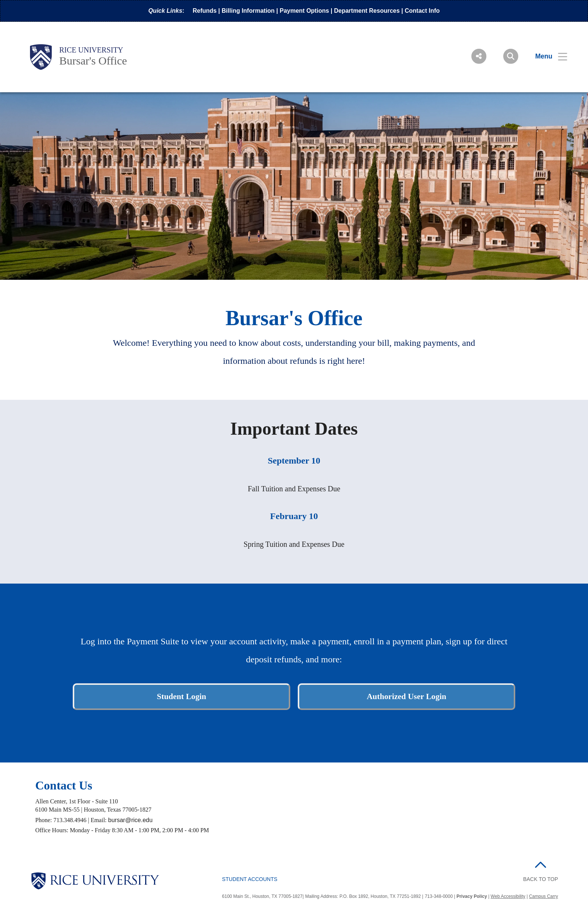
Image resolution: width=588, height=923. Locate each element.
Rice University (91, 50)
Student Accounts (250, 879)
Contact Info (422, 11)
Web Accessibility (508, 896)
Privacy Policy (472, 896)
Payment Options (304, 11)
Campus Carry (544, 896)
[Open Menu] (547, 56)
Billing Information (248, 11)
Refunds (205, 11)
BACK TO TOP (541, 879)
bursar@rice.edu (130, 820)
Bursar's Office (93, 61)
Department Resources (367, 11)
